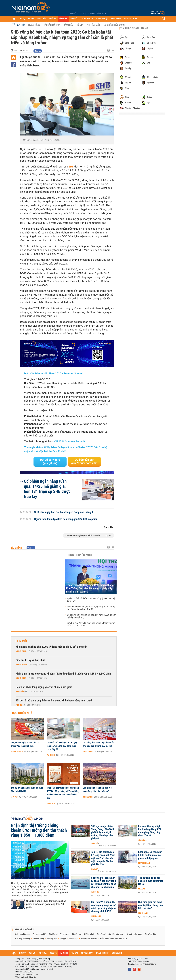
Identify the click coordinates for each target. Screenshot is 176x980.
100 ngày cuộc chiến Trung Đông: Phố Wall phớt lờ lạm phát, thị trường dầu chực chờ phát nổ (102, 832)
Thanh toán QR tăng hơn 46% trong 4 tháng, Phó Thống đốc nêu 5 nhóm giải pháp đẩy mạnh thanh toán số (90, 588)
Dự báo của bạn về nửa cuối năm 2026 (85, 462)
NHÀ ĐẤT (74, 19)
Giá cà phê (101, 934)
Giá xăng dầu (150, 934)
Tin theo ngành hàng (134, 28)
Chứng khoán (21, 651)
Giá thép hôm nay (23, 939)
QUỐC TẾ (53, 19)
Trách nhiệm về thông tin (26, 977)
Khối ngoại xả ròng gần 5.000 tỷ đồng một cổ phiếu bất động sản (51, 647)
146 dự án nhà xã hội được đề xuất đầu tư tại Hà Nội (27, 790)
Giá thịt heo (52, 939)
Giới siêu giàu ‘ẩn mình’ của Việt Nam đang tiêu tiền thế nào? (97, 790)
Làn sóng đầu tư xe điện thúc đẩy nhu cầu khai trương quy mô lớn (98, 744)
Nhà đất (14, 797)
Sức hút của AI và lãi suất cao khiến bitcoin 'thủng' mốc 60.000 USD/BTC (91, 624)
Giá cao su (74, 939)
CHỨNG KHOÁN (87, 19)
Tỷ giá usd (53, 934)
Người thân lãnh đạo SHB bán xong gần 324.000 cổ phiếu (66, 519)
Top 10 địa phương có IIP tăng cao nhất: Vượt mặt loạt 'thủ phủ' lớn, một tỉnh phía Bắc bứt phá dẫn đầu (103, 858)
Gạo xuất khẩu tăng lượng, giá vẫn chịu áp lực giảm (44, 687)
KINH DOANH (116, 19)
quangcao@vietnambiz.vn (145, 964)
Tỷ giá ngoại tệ (40, 934)
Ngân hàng (34, 25)
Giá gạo (63, 939)
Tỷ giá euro (77, 934)
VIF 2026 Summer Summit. (70, 442)
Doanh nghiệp (21, 665)
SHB (71, 167)
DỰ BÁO (31, 19)
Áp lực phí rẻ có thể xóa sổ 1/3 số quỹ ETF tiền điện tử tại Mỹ (92, 600)
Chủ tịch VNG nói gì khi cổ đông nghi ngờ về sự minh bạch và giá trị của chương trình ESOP (104, 907)
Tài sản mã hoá (52, 25)
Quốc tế (94, 843)
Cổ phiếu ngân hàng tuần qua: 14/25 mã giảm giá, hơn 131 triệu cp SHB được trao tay (47, 489)
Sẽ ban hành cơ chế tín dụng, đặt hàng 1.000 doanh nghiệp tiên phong (91, 616)
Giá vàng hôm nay (23, 934)
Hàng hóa (20, 692)
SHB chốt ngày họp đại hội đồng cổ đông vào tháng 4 (64, 512)
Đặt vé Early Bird (50, 461)
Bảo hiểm (69, 25)
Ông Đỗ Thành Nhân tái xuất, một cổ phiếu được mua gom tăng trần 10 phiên (46, 904)
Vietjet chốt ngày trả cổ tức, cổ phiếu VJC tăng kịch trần (25, 744)
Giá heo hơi (89, 934)
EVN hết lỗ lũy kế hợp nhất (30, 660)
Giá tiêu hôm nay (116, 934)
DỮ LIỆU (128, 19)
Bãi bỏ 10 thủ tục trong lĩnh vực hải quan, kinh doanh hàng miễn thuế (54, 701)
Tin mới (22, 641)
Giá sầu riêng (39, 939)
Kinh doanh (88, 752)
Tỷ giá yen (65, 934)
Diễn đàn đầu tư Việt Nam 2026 (114, 939)
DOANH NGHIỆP (102, 19)
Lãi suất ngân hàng (134, 934)
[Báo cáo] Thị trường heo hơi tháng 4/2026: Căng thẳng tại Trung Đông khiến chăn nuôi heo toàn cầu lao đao (63, 793)
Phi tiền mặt (93, 25)
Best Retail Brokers (89, 939)
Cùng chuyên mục (79, 555)
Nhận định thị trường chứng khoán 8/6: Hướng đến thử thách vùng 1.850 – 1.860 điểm (64, 674)
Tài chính (19, 25)
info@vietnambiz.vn (30, 974)
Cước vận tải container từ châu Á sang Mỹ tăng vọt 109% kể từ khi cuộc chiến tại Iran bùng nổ (104, 883)
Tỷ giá (80, 25)
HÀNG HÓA (42, 19)
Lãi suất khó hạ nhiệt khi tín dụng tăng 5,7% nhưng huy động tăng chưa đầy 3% (91, 608)
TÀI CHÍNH (63, 19)
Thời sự (19, 705)
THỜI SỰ (22, 19)
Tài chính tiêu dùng (114, 25)
